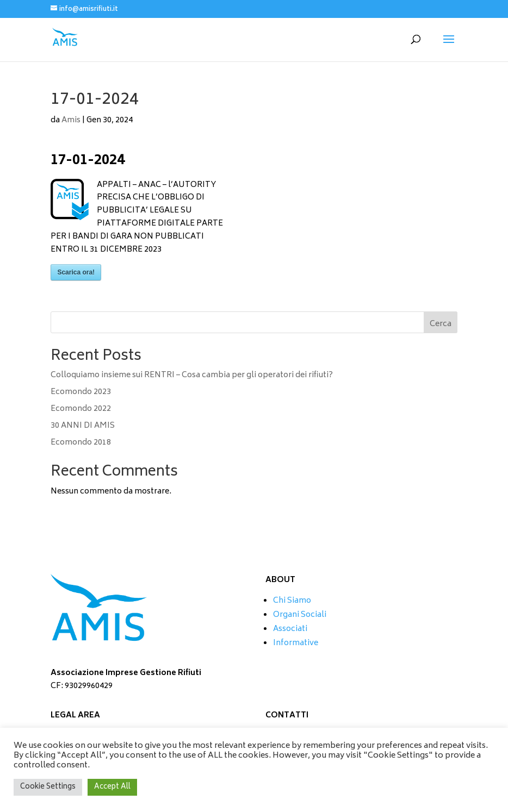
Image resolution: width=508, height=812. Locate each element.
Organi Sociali (300, 615)
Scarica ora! (76, 272)
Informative (296, 643)
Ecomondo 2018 (81, 443)
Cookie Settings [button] (48, 787)
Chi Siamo (292, 601)
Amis (71, 120)
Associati (290, 629)
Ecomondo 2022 (81, 409)
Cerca (441, 324)
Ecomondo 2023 (81, 392)
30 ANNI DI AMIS (83, 426)
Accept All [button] (112, 787)
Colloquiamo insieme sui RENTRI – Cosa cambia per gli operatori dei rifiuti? (192, 375)
